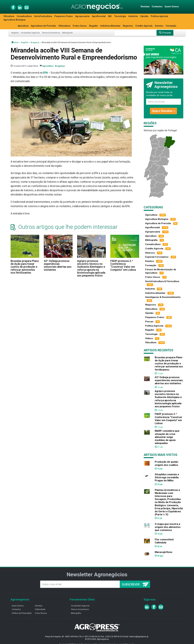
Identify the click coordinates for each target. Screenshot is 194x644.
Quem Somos (172, 7)
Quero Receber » (163, 111)
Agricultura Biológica (14, 20)
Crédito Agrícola (144, 26)
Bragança (35, 42)
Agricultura (48, 66)
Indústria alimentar (155, 293)
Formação (171, 26)
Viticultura (9, 16)
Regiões (15, 33)
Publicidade (40, 609)
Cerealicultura (24, 16)
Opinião (144, 16)
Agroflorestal (99, 16)
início (15, 42)
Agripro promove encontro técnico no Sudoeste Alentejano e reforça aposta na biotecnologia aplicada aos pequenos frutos (91, 268)
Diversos (150, 253)
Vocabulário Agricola (80, 606)
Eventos (159, 26)
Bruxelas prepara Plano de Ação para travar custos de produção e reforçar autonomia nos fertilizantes (25, 267)
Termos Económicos (51, 33)
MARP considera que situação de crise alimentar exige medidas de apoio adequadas (167, 437)
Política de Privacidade (22, 613)
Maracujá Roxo (164, 552)
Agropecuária (82, 16)
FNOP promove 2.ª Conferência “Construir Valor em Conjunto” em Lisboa (123, 265)
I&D (110, 16)
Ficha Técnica (41, 613)
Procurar (165, 33)
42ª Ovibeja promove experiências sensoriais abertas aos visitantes (58, 265)
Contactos (157, 7)
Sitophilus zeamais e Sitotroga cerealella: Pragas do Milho (167, 477)
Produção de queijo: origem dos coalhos (167, 463)
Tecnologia (120, 16)
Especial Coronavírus (157, 257)
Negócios (128, 26)
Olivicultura (64, 26)
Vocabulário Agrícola (30, 33)
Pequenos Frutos (64, 16)
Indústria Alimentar (110, 26)
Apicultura (23, 26)
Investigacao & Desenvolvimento (163, 297)
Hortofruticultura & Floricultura (162, 281)
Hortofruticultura (43, 16)
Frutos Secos (80, 26)
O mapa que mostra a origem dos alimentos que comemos (168, 527)
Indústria (133, 16)
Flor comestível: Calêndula (164, 541)
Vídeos (149, 338)
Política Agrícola (159, 16)
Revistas (145, 7)
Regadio (94, 26)
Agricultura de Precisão (43, 26)
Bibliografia (67, 33)
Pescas (149, 322)
